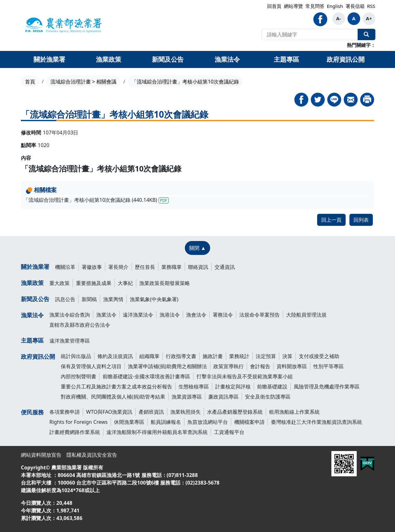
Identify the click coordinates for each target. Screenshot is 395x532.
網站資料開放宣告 (41, 455)
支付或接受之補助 (319, 356)
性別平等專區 (329, 366)
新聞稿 (89, 299)
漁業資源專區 (187, 397)
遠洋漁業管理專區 (70, 341)
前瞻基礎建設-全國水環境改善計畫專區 (146, 376)
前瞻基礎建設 (272, 387)
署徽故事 (92, 267)
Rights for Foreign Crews (78, 422)
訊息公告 (65, 299)
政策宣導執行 (229, 366)
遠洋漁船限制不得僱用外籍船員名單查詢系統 (157, 432)
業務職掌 (172, 267)
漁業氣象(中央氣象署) (154, 299)
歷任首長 (145, 267)
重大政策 (60, 283)
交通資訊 (225, 267)
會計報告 (260, 366)
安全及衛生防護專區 (268, 397)
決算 (287, 356)
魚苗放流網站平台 (208, 422)
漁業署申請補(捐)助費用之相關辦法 (167, 366)
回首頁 (274, 6)
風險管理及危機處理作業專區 (327, 387)
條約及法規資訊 (115, 356)
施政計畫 (213, 356)
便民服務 (32, 412)
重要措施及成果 (94, 283)
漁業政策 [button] (109, 59)
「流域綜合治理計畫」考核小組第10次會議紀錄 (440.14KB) (96, 200)
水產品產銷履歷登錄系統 (235, 412)
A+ (369, 18)
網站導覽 (293, 6)
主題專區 (32, 340)
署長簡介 (118, 267)
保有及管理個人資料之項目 (91, 366)
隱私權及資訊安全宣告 (92, 455)
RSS (371, 6)
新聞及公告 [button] (168, 59)
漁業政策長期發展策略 (165, 283)
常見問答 (315, 6)
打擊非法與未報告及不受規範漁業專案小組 (245, 376)
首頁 (30, 82)
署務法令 (223, 315)
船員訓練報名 (166, 422)
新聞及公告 (35, 299)
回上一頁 (331, 220)
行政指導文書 (181, 356)
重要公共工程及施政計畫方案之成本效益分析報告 (116, 387)
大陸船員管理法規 (306, 315)
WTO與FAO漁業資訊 (109, 412)
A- (339, 18)
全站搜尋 (367, 34)
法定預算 (266, 356)
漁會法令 (196, 315)
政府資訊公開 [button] (346, 59)
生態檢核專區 (194, 387)
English (335, 6)
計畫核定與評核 (233, 387)
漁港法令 (170, 315)
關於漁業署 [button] (49, 59)
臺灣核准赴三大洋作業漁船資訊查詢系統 (317, 422)
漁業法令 (32, 315)
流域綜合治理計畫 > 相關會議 (83, 82)
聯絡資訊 (198, 267)
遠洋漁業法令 (138, 315)
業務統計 (239, 356)
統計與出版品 (76, 356)
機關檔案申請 (249, 422)
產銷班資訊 (151, 412)
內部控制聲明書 (78, 376)
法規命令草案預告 (260, 315)
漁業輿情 (113, 299)
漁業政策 (32, 283)
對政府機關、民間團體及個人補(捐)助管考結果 (113, 397)
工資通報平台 (229, 432)
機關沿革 (65, 267)
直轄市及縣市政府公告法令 (80, 325)
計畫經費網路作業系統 (75, 432)
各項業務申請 (65, 412)
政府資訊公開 (38, 356)
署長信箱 (355, 6)
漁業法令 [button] (227, 59)
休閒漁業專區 (129, 422)
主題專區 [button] (286, 59)
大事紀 (125, 283)
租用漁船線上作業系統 (294, 412)
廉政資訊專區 (223, 397)
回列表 (361, 220)
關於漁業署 (35, 267)
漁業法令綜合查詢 (70, 315)
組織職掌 (149, 356)
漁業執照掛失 (185, 412)
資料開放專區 (292, 366)
